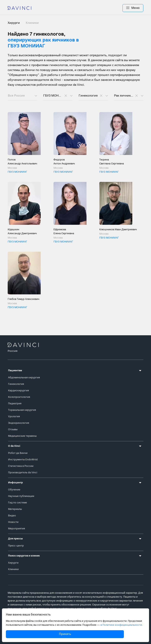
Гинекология (16, 384)
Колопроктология (19, 397)
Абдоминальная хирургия (24, 378)
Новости (13, 522)
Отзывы (13, 430)
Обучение (14, 490)
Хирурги (13, 563)
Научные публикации (21, 496)
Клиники (32, 23)
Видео (12, 516)
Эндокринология (19, 423)
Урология (14, 417)
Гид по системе (17, 503)
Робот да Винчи (18, 453)
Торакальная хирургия (22, 410)
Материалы (15, 509)
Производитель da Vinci (23, 473)
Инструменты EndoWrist (23, 460)
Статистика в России (21, 466)
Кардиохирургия (18, 391)
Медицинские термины (22, 436)
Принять (65, 634)
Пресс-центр (16, 546)
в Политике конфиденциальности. (122, 625)
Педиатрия (15, 404)
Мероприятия (17, 529)
